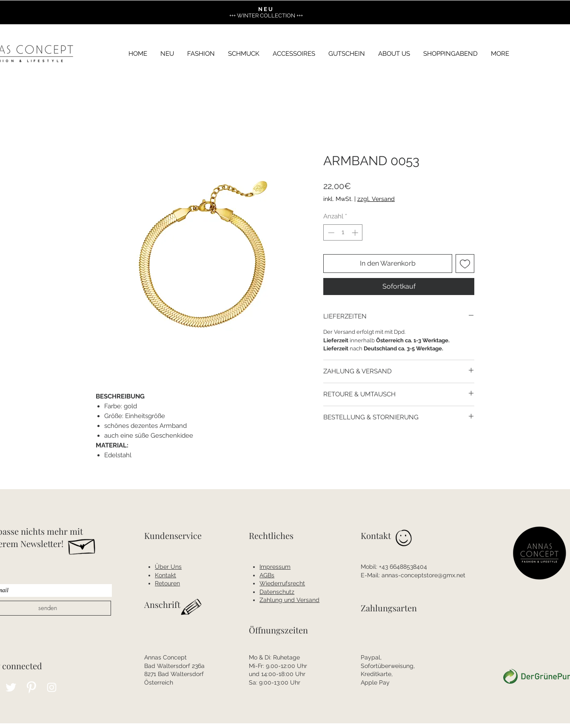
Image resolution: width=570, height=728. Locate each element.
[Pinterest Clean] (31, 687)
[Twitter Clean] (11, 687)
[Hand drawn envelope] (82, 545)
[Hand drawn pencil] (192, 607)
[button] (500, 54)
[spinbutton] (343, 233)
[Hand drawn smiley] (404, 539)
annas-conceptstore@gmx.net (423, 575)
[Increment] (356, 233)
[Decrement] (330, 233)
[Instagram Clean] (52, 687)
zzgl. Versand (376, 199)
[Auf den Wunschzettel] (465, 264)
